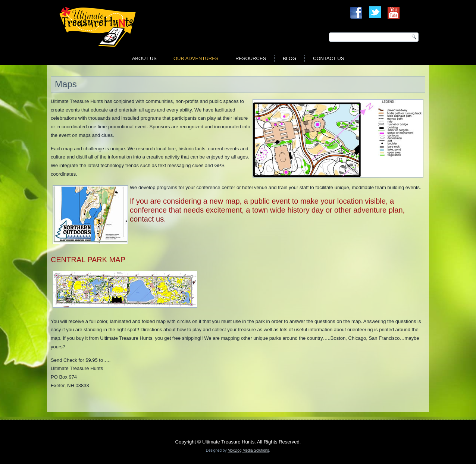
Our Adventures (196, 58)
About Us (144, 58)
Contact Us (328, 58)
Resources (251, 58)
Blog (289, 58)
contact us (147, 219)
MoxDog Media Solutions (248, 450)
